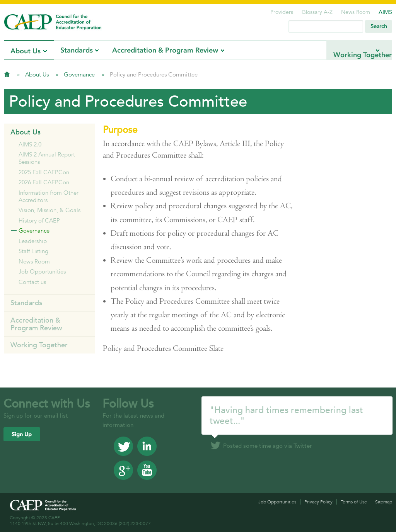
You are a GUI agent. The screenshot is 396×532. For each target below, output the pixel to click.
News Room (356, 12)
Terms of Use (354, 502)
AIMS (385, 12)
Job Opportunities (42, 271)
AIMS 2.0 (30, 144)
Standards (77, 50)
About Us (26, 51)
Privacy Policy (318, 502)
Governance (80, 74)
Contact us (32, 282)
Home (7, 74)
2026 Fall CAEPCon (44, 182)
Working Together (343, 50)
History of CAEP (39, 220)
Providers (282, 12)
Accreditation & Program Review (165, 50)
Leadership (33, 241)
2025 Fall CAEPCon (44, 172)
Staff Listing (33, 251)
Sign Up (22, 434)
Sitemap (384, 502)
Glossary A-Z (317, 12)
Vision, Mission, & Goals (49, 210)
